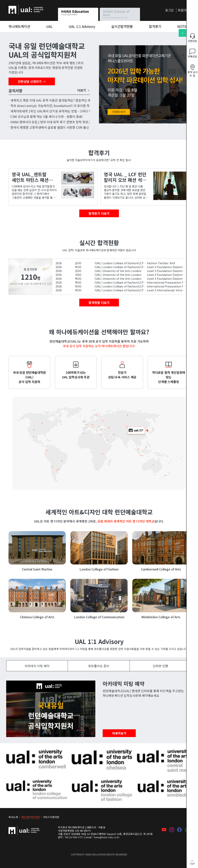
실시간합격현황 (122, 26)
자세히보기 (119, 733)
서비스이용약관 (51, 817)
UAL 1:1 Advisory (82, 26)
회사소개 (13, 817)
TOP (192, 862)
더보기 (84, 90)
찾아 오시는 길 (192, 71)
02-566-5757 (76, 837)
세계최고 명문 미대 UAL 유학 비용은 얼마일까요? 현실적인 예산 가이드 (57, 100)
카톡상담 (192, 53)
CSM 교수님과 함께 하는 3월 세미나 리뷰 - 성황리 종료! (47, 116)
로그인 (169, 10)
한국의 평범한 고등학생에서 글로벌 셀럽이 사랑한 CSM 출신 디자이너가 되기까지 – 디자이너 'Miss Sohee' (80, 127)
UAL (49, 26)
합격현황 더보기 (99, 303)
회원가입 (184, 10)
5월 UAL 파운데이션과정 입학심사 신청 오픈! (144, 84)
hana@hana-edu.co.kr (107, 837)
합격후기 (155, 26)
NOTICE (183, 26)
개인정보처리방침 (30, 817)
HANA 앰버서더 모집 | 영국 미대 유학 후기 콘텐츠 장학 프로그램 (52, 122)
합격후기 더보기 (99, 213)
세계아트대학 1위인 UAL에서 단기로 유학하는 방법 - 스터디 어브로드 (56, 111)
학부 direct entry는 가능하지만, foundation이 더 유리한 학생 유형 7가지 (59, 106)
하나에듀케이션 (19, 7)
